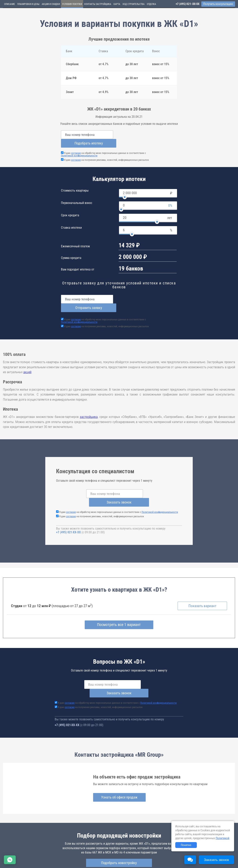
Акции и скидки (51, 4)
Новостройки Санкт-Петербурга (21, 853)
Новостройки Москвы (51, 853)
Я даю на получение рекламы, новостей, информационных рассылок (106, 151)
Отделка (151, 4)
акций (27, 355)
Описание (10, 4)
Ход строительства (134, 4)
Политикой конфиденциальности (79, 147)
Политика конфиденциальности (92, 860)
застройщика (89, 399)
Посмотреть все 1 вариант (119, 599)
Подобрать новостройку (119, 828)
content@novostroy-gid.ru (123, 863)
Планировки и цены (28, 4)
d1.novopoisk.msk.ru (73, 843)
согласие (76, 144)
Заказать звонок (152, 476)
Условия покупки (72, 4)
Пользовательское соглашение (164, 857)
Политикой (223, 838)
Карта (117, 4)
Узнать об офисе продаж (119, 763)
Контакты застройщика (98, 4)
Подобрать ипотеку (149, 135)
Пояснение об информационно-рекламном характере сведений (38, 860)
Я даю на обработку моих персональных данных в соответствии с (103, 146)
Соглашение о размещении (197, 857)
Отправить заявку (149, 290)
